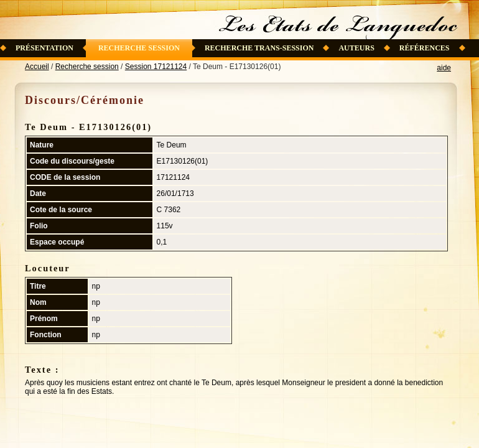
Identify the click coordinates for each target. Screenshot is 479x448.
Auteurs (356, 48)
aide (444, 68)
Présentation (44, 48)
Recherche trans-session (259, 48)
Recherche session (139, 48)
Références (425, 48)
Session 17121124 (156, 67)
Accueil (37, 67)
